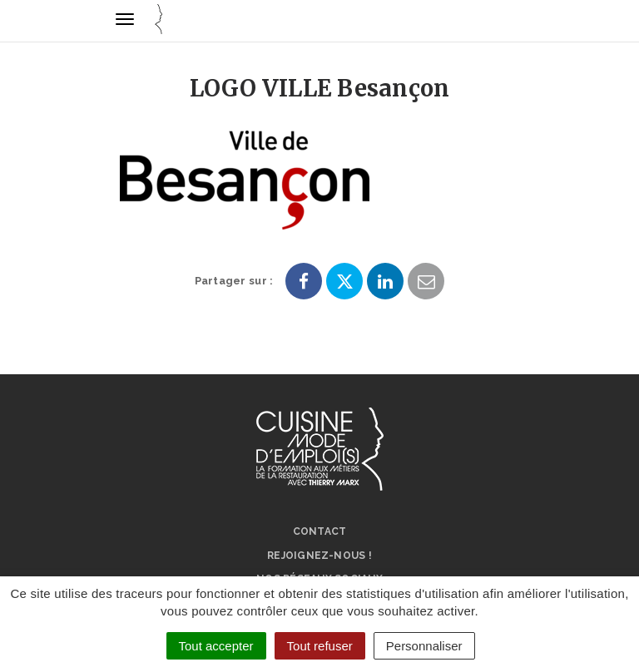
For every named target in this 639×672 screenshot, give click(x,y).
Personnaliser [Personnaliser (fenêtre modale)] (424, 646)
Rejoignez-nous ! (319, 556)
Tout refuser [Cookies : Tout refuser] (320, 646)
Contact (320, 531)
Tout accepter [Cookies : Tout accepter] (216, 646)
